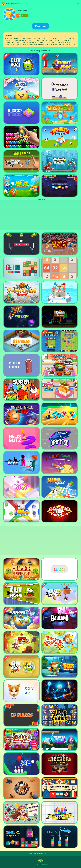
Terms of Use (49, 854)
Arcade (25, 16)
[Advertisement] (40, 215)
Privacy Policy (39, 854)
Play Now (40, 26)
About (31, 854)
